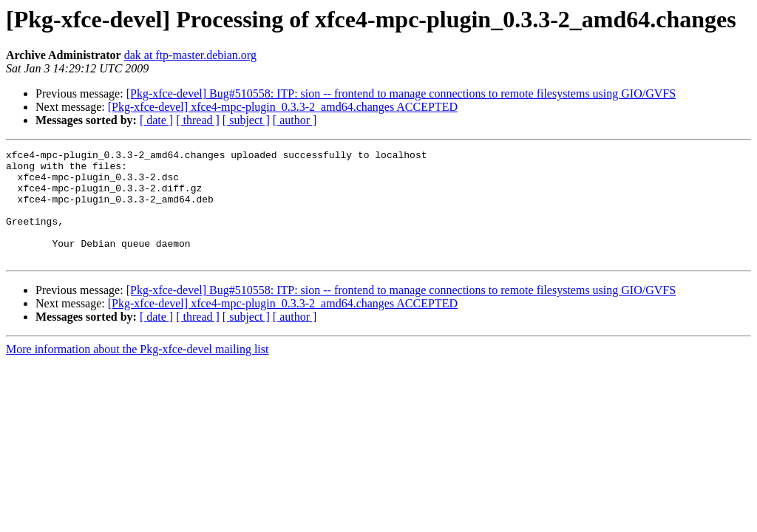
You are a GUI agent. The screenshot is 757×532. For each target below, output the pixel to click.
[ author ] (295, 120)
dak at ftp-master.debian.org (190, 55)
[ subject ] (246, 120)
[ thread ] (198, 120)
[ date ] (156, 120)
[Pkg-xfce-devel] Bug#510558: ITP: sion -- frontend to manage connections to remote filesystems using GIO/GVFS (401, 93)
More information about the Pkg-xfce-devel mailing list (137, 371)
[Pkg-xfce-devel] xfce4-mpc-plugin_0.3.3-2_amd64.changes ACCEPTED (283, 107)
